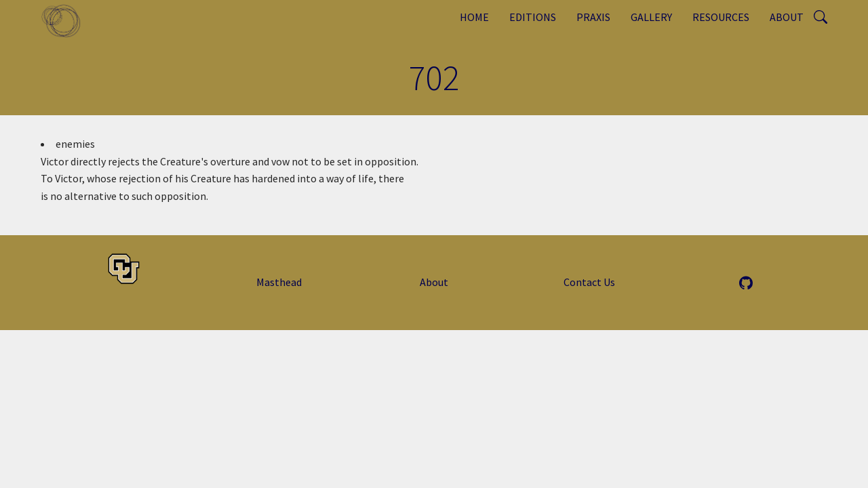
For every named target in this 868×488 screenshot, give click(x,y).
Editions (533, 17)
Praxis (593, 17)
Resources (721, 17)
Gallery (651, 17)
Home (474, 17)
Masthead (279, 282)
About (787, 17)
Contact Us (589, 282)
